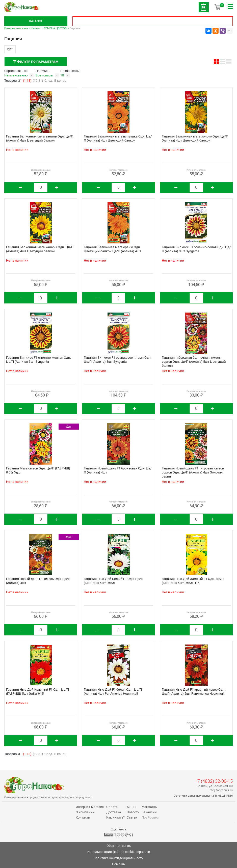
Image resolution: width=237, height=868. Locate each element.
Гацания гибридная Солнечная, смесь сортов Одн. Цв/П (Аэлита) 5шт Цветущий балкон (194, 362)
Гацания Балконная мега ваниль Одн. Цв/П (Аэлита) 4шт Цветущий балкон (40, 138)
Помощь (118, 864)
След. (49, 81)
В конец (60, 81)
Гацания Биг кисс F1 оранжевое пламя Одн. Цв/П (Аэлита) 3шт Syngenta (118, 360)
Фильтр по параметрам (36, 62)
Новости (133, 812)
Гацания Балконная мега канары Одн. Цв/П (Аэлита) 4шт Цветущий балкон (40, 249)
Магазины (150, 807)
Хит (10, 49)
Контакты (83, 817)
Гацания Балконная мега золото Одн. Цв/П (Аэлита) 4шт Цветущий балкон (195, 138)
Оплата (112, 807)
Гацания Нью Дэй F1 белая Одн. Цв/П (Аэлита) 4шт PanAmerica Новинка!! (113, 692)
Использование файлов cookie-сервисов (119, 852)
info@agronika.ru (221, 790)
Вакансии (149, 812)
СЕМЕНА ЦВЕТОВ (55, 28)
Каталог (36, 21)
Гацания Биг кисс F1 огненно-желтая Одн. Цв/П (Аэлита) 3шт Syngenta (38, 360)
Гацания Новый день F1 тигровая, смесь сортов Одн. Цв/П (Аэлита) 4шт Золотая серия (193, 472)
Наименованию (16, 75)
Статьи (132, 817)
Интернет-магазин (16, 28)
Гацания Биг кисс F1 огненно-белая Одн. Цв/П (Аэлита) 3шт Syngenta (196, 249)
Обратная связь (119, 846)
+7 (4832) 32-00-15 (214, 781)
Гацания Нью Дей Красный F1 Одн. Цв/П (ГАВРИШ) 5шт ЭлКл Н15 (37, 692)
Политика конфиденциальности (118, 858)
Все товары (44, 75)
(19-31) (38, 81)
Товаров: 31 (13, 81)
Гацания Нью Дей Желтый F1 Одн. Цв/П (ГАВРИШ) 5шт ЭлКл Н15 (193, 581)
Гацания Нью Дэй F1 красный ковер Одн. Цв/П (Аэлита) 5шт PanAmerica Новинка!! (194, 692)
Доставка (114, 812)
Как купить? (115, 817)
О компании (85, 812)
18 (62, 75)
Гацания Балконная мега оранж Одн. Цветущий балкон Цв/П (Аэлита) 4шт (112, 249)
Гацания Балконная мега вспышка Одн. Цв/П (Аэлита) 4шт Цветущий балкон (118, 138)
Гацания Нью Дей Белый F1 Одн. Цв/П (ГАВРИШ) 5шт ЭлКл (113, 581)
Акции (132, 807)
